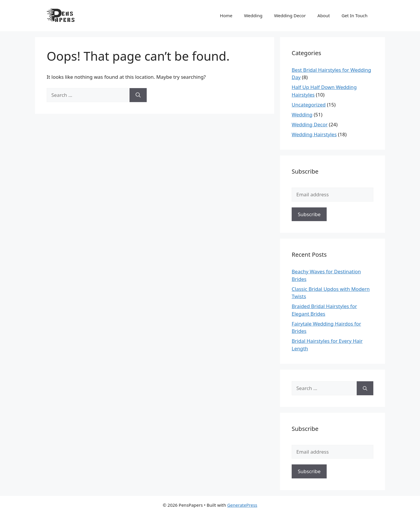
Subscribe (309, 214)
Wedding (253, 15)
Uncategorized (309, 105)
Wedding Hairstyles (314, 134)
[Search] (138, 95)
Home (226, 15)
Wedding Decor (290, 15)
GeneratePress (242, 505)
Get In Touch (355, 15)
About (324, 15)
